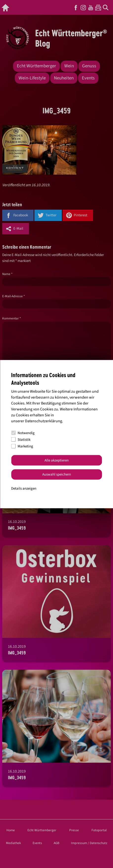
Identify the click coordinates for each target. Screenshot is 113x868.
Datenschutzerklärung (44, 421)
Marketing (22, 446)
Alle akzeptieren (57, 460)
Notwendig (23, 433)
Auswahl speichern (57, 474)
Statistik (21, 439)
